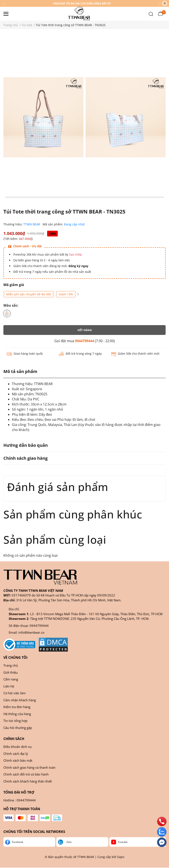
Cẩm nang (11, 679)
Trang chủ (11, 665)
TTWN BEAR (32, 224)
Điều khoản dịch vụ (18, 747)
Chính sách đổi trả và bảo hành (26, 774)
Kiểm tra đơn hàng (17, 707)
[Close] (165, 4)
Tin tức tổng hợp (15, 721)
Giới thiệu (11, 672)
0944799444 (84, 341)
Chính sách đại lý (16, 754)
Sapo (121, 857)
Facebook (18, 842)
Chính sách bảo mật (18, 760)
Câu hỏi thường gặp (18, 728)
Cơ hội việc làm (15, 693)
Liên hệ (9, 686)
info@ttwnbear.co (31, 632)
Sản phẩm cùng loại (55, 539)
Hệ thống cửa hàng (17, 714)
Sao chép (75, 254)
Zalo (69, 842)
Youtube (123, 842)
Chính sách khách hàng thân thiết (28, 781)
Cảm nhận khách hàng (20, 700)
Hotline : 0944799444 (20, 800)
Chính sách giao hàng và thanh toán (29, 767)
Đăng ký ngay (78, 266)
